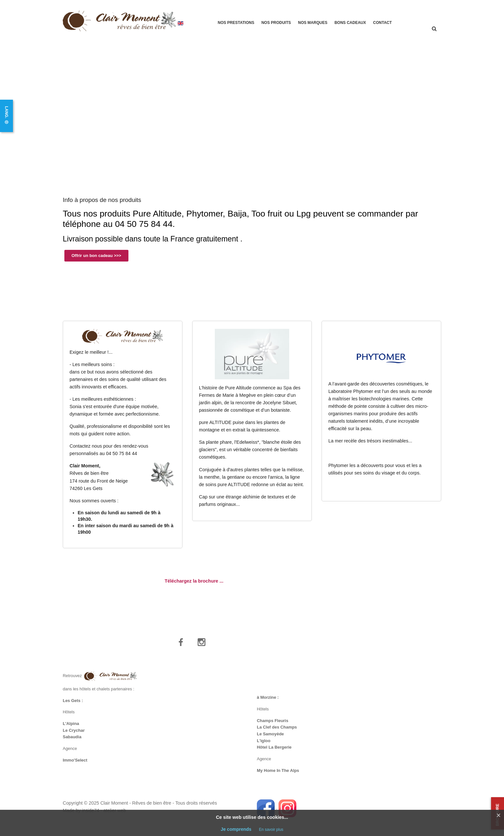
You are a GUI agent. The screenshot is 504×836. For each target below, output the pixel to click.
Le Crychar (74, 734)
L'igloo (264, 745)
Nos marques (313, 23)
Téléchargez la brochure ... (194, 585)
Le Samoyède (270, 738)
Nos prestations (236, 23)
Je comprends (236, 829)
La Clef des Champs (277, 731)
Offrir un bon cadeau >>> (96, 259)
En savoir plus (271, 830)
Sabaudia (72, 741)
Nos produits (276, 23)
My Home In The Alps (278, 775)
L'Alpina (71, 728)
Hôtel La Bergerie (274, 751)
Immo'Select (75, 764)
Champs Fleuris (273, 725)
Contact (382, 23)
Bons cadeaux (350, 23)
